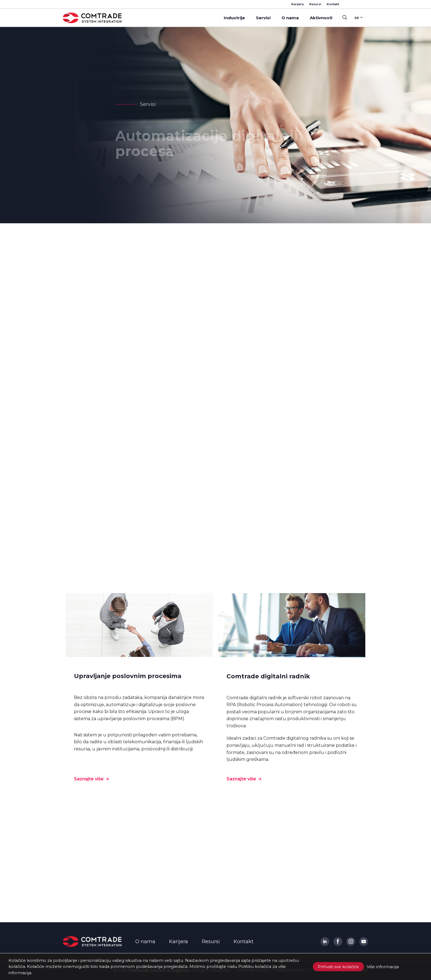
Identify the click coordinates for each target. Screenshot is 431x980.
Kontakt (333, 4)
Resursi (315, 4)
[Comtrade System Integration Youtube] (364, 942)
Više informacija (383, 967)
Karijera (298, 4)
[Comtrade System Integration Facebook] (338, 942)
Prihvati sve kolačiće (338, 967)
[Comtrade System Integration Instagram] (351, 942)
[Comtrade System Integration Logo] (92, 942)
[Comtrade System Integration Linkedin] (325, 942)
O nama (145, 942)
